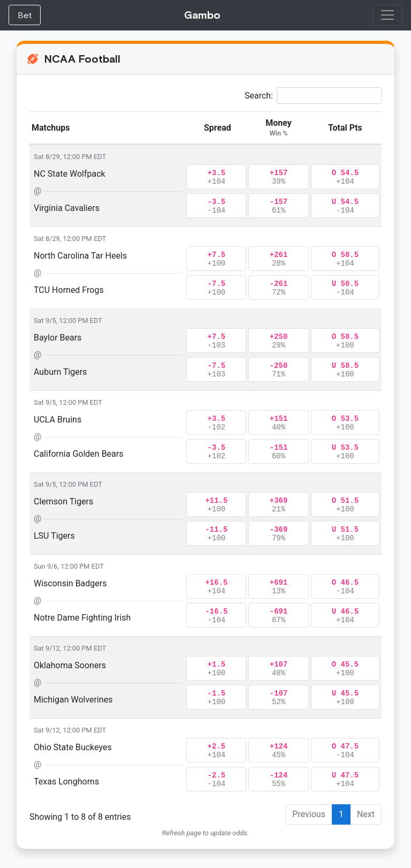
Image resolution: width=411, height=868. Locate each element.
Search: (313, 96)
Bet (25, 15)
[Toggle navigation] (387, 15)
